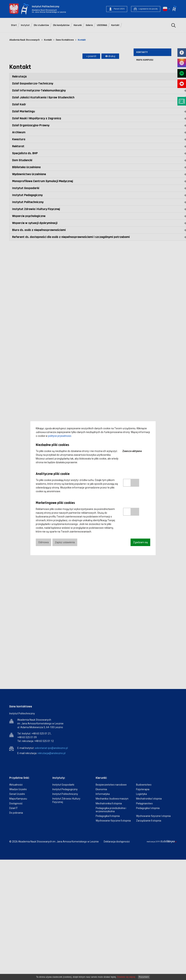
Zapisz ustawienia (65, 542)
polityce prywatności (60, 436)
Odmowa (43, 542)
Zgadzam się (140, 542)
